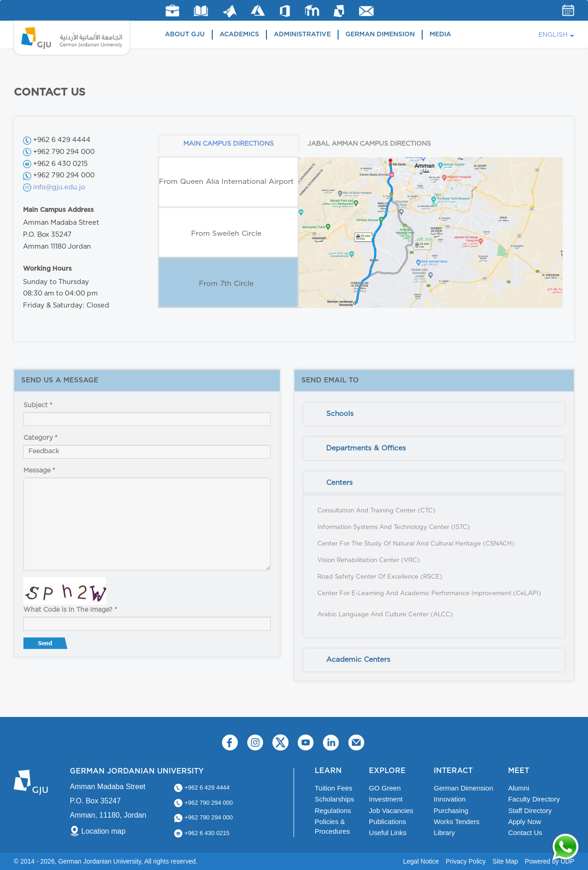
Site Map (505, 861)
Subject (38, 405)
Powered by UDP (550, 861)
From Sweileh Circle (226, 234)
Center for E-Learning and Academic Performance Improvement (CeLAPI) (429, 594)
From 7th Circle (226, 284)
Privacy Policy (466, 861)
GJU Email (366, 11)
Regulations (333, 810)
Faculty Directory (534, 799)
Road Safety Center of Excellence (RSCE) (380, 577)
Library (201, 11)
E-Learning (312, 10)
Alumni (519, 788)
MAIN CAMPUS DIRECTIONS (229, 144)
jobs (172, 11)
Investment (386, 799)
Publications (387, 822)
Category (40, 438)
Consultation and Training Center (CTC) (376, 511)
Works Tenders (457, 822)
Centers (339, 483)
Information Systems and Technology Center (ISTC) (394, 527)
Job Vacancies (391, 810)
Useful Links (388, 833)
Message (39, 471)
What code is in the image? (70, 610)
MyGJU (339, 11)
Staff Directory (530, 810)
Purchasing (451, 810)
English (553, 35)
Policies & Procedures (332, 826)
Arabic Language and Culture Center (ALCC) (385, 615)
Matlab (230, 11)
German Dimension (380, 34)
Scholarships (334, 799)
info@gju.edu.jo (59, 187)
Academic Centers (358, 660)
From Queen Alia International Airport (226, 182)
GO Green (385, 788)
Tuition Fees (334, 788)
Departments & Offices (366, 448)
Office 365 (285, 11)
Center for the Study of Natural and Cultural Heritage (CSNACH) (416, 544)
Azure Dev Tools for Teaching (258, 10)
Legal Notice (421, 861)
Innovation (449, 799)
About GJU (185, 34)
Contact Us (525, 833)
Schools (340, 414)
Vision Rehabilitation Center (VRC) (369, 560)
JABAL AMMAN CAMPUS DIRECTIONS (369, 144)
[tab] (434, 414)
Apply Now (525, 822)
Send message (46, 645)
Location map (103, 831)
